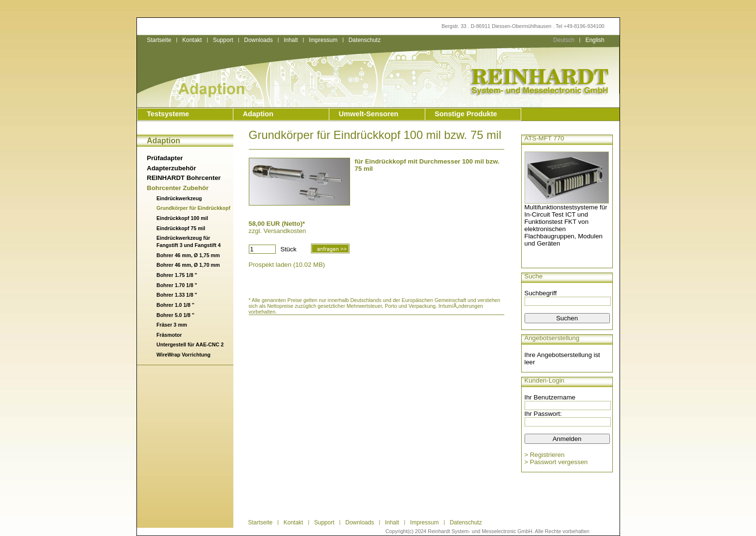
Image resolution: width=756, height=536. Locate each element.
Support (223, 40)
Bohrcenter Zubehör (178, 188)
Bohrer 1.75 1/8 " (177, 275)
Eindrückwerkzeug (179, 198)
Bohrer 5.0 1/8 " (176, 315)
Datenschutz (365, 40)
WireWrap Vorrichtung (184, 355)
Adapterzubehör (172, 168)
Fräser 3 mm (172, 325)
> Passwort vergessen (556, 462)
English (595, 40)
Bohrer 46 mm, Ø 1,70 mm (188, 265)
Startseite (159, 40)
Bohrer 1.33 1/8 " (177, 295)
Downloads (258, 40)
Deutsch (564, 40)
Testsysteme (168, 114)
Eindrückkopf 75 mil (181, 228)
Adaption (258, 114)
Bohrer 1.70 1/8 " (177, 285)
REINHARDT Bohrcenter (184, 178)
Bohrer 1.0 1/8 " (176, 305)
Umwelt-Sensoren (369, 114)
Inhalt (290, 40)
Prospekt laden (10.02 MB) (287, 265)
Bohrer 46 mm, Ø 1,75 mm (188, 255)
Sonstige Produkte (466, 114)
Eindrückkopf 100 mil (182, 218)
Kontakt (192, 40)
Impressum (323, 40)
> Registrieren (545, 455)
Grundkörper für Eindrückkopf (194, 208)
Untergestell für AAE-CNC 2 (190, 344)
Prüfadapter (165, 158)
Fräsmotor (169, 335)
